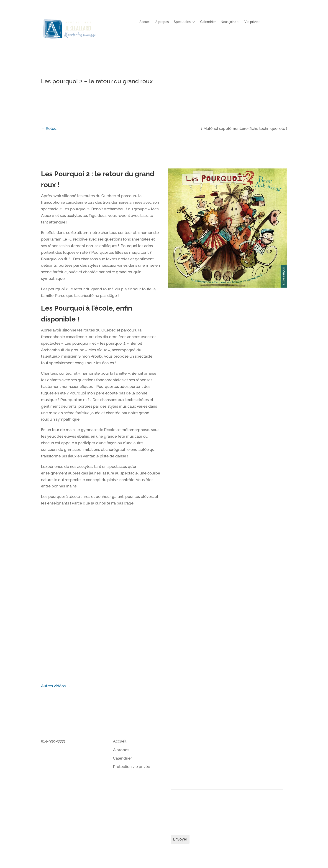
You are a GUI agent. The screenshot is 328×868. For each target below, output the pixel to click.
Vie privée (252, 22)
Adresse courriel (244, 766)
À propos (162, 22)
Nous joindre (230, 22)
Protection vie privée (132, 767)
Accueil (145, 22)
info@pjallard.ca (55, 748)
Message (179, 785)
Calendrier (208, 22)
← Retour (49, 128)
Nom (175, 766)
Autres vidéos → (56, 686)
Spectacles (182, 22)
